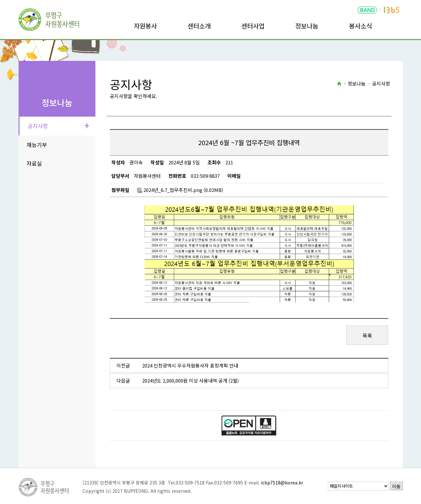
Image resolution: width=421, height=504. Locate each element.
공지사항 (38, 126)
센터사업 (253, 26)
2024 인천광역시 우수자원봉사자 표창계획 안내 (190, 365)
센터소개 (199, 26)
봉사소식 (360, 26)
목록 (367, 335)
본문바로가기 (13, 0)
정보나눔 (307, 26)
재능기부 (37, 145)
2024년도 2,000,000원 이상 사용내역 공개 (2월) (190, 380)
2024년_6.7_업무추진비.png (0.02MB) (180, 190)
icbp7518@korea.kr (282, 483)
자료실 (34, 163)
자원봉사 (145, 26)
